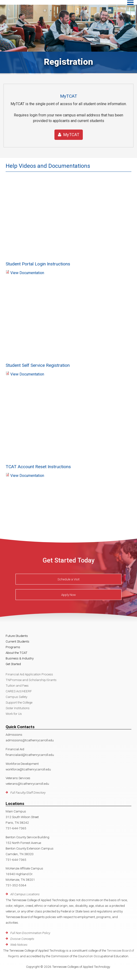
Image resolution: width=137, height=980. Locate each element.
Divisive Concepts (22, 939)
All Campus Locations (25, 894)
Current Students (17, 641)
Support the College (19, 702)
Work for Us (14, 714)
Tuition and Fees (17, 685)
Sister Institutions (18, 708)
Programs (13, 647)
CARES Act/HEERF (19, 691)
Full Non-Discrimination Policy (30, 933)
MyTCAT (69, 135)
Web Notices (19, 945)
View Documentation (27, 273)
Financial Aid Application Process (29, 674)
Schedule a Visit (68, 579)
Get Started (13, 664)
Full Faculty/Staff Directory (28, 792)
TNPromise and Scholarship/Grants (31, 680)
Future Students (17, 636)
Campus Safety (16, 697)
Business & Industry (20, 658)
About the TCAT (17, 653)
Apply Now (68, 595)
